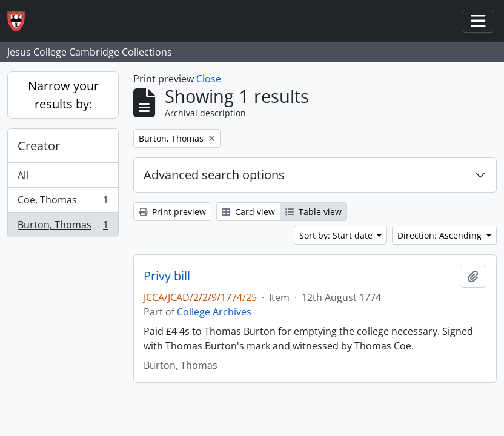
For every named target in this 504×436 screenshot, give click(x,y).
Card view (248, 212)
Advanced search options (214, 175)
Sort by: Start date (337, 235)
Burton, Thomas (63, 227)
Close (209, 79)
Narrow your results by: (63, 95)
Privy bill (167, 276)
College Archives (214, 312)
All (23, 175)
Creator (39, 146)
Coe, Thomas (63, 203)
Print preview (172, 212)
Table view (313, 212)
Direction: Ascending (441, 235)
